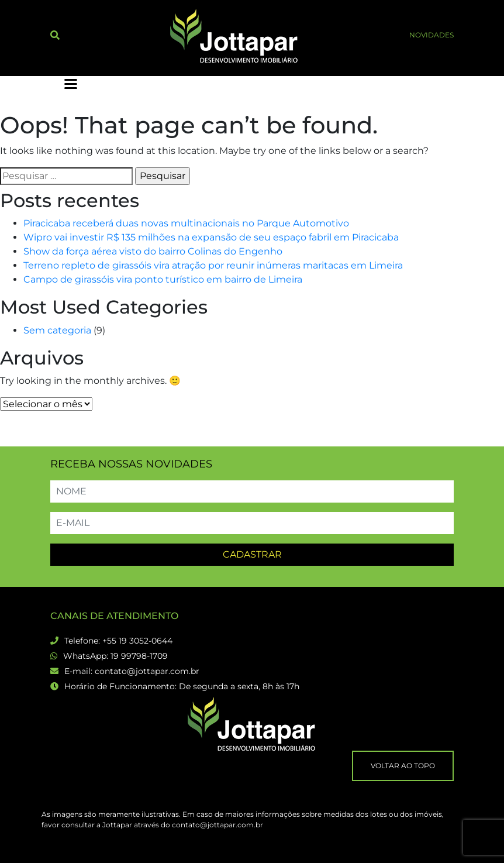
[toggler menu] (71, 84)
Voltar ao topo (403, 766)
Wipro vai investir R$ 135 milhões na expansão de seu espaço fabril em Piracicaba (211, 237)
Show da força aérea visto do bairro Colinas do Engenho (153, 251)
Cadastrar (252, 554)
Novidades (431, 35)
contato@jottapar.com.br (147, 671)
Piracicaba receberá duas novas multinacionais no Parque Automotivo (186, 223)
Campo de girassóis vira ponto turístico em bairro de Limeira (163, 279)
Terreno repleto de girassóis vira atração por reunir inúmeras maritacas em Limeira (213, 265)
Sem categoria (57, 330)
